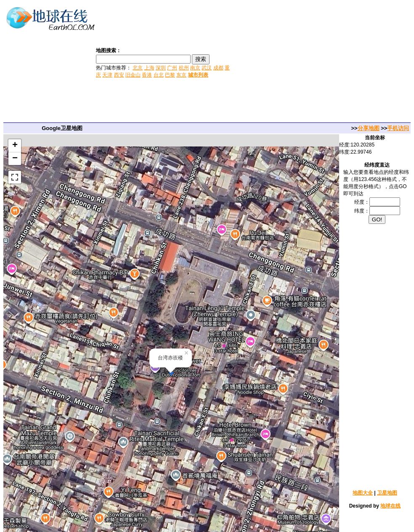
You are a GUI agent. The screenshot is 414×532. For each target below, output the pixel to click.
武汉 (207, 68)
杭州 (184, 68)
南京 (195, 68)
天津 (107, 75)
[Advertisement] (323, 62)
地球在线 (390, 506)
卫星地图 (387, 493)
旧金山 (133, 75)
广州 (172, 68)
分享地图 (369, 128)
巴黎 (170, 75)
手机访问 (398, 128)
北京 (138, 68)
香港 (147, 75)
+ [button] (15, 146)
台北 (159, 75)
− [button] (15, 159)
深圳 (161, 68)
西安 (119, 75)
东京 (181, 75)
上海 (149, 68)
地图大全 (363, 493)
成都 (218, 68)
